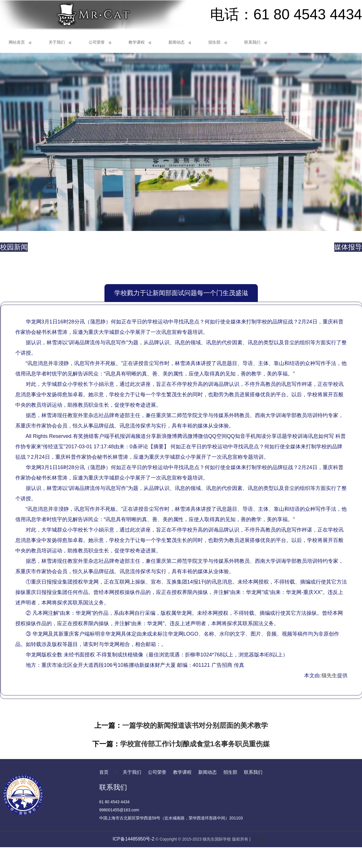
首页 (104, 772)
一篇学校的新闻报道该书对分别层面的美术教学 (195, 725)
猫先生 (329, 675)
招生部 (218, 42)
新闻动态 (180, 42)
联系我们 (256, 42)
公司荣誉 (100, 42)
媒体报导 (348, 247)
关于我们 (60, 42)
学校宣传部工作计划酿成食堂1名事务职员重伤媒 (195, 744)
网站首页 (20, 42)
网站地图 (259, 839)
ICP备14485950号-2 (133, 839)
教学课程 (140, 42)
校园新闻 (14, 247)
